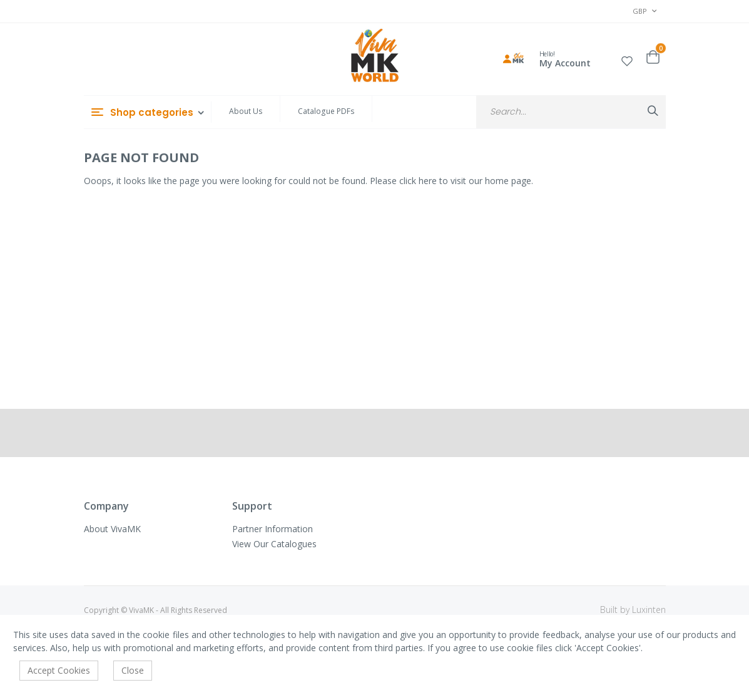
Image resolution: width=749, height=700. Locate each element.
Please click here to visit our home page (451, 181)
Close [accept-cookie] (133, 670)
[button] (627, 59)
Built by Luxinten (633, 610)
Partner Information (273, 529)
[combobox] (571, 112)
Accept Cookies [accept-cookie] (59, 670)
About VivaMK (112, 529)
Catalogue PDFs (326, 111)
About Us (246, 111)
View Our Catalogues (274, 544)
